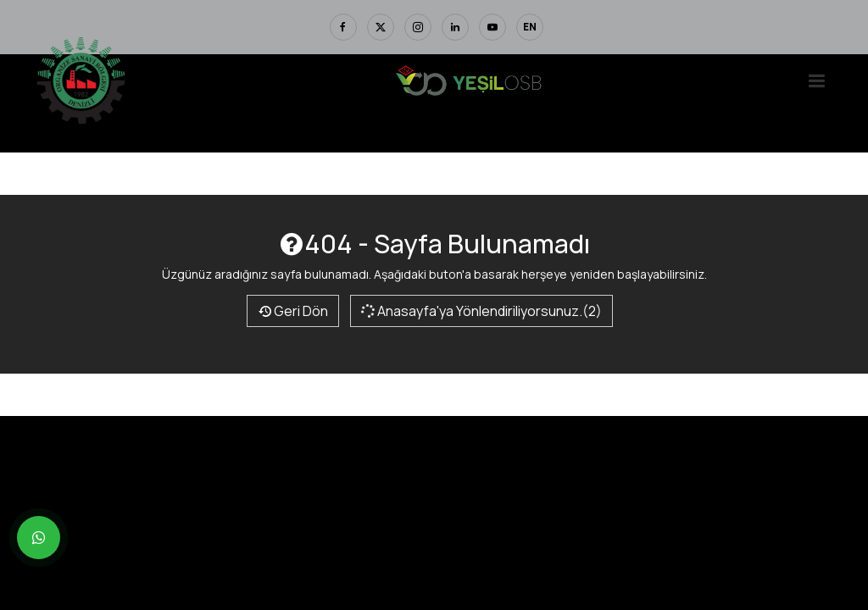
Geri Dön (293, 311)
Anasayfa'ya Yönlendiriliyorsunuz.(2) (480, 311)
